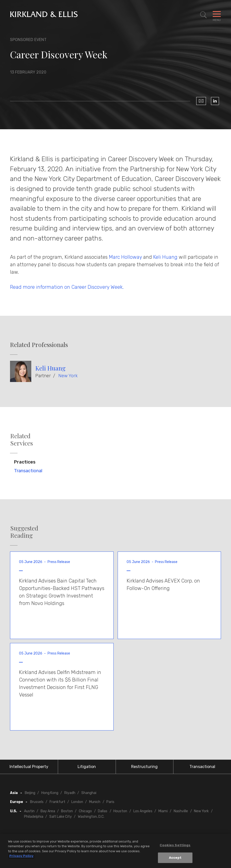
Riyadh (70, 793)
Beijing (30, 793)
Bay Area (48, 811)
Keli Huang (165, 257)
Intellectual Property (29, 767)
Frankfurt (57, 802)
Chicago (85, 811)
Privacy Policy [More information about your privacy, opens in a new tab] (21, 856)
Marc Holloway (125, 257)
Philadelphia (34, 817)
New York (68, 376)
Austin (29, 811)
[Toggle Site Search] (203, 15)
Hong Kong (50, 793)
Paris (110, 802)
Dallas (103, 811)
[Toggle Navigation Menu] (217, 15)
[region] (115, 851)
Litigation (87, 767)
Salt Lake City (61, 817)
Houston (120, 811)
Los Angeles (143, 811)
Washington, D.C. (91, 817)
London (77, 802)
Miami (163, 811)
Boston (67, 811)
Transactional (28, 471)
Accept (175, 858)
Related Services (22, 439)
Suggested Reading (24, 532)
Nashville (181, 811)
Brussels (37, 802)
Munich (95, 802)
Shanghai (89, 793)
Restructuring (144, 767)
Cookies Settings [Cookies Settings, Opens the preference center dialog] (175, 845)
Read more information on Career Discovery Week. (67, 287)
